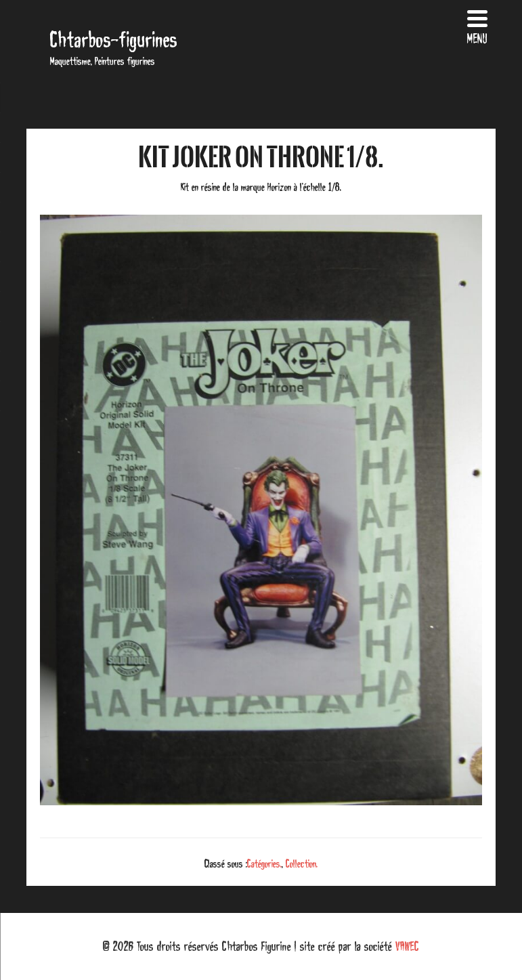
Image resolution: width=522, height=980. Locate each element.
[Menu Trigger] (477, 25)
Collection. (302, 864)
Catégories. (264, 864)
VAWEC (407, 946)
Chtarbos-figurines (114, 40)
